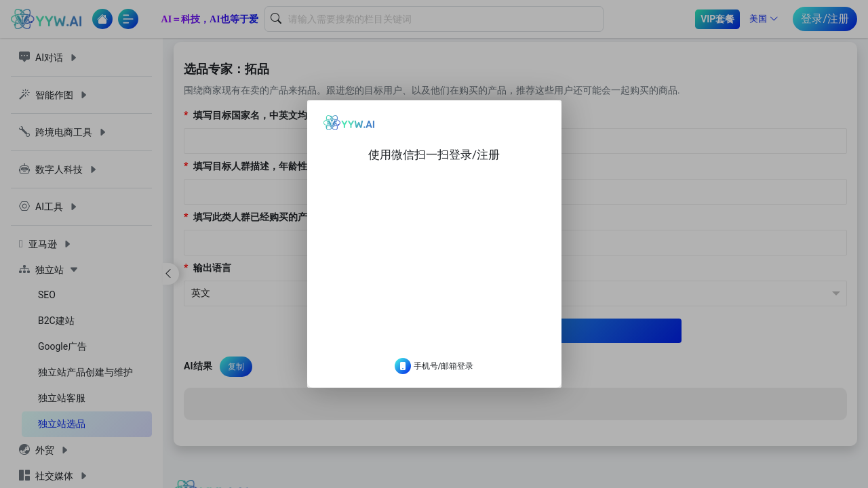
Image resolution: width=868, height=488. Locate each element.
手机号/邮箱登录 (434, 377)
